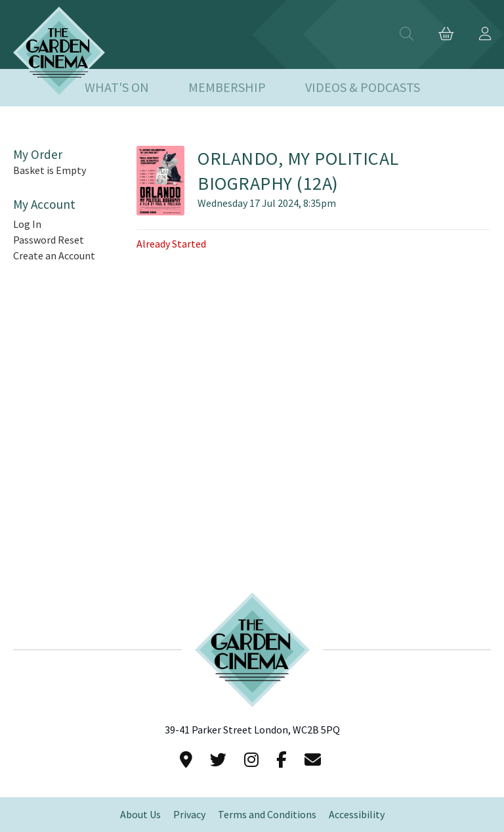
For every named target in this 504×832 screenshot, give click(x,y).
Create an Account (54, 256)
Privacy (189, 815)
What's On (117, 88)
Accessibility (357, 815)
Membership (227, 88)
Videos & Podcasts (363, 88)
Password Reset (49, 240)
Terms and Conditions (267, 815)
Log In (27, 224)
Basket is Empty (50, 170)
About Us (140, 815)
